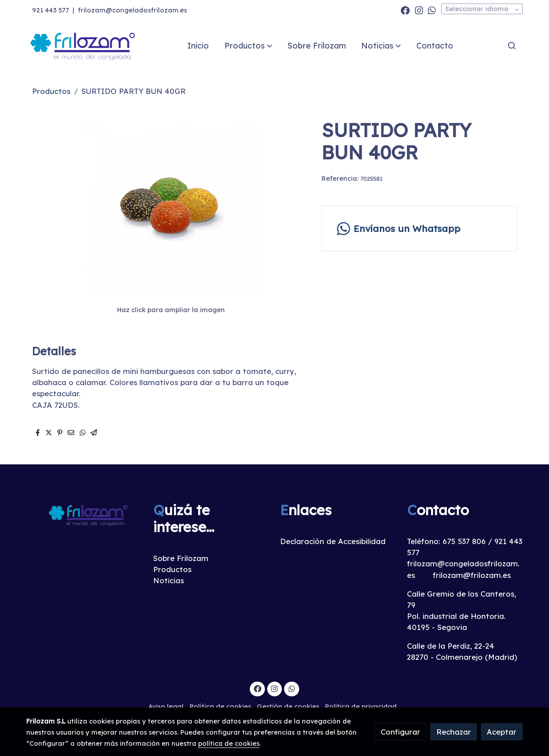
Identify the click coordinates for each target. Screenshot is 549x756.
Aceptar (502, 732)
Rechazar (454, 732)
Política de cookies (220, 706)
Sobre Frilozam (181, 558)
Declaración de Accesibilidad (333, 541)
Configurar (401, 732)
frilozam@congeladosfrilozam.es (132, 10)
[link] (83, 46)
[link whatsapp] (432, 10)
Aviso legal (166, 706)
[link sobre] (84, 514)
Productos (51, 91)
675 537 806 (464, 541)
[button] (248, 45)
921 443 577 (51, 10)
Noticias (169, 580)
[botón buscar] (512, 45)
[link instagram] (419, 10)
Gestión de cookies (288, 706)
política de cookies (229, 743)
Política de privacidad (361, 706)
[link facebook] (405, 10)
